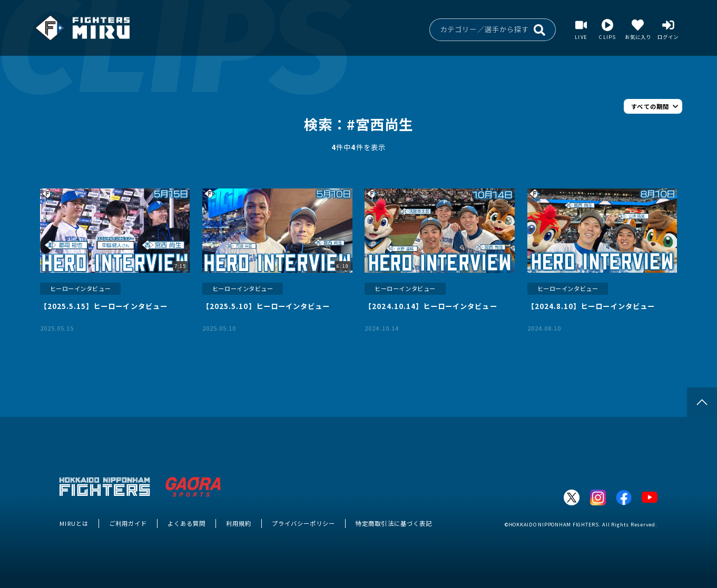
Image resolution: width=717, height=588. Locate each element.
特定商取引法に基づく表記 (394, 523)
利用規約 (239, 523)
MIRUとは (74, 523)
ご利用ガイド (128, 523)
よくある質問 (186, 523)
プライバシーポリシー (304, 523)
